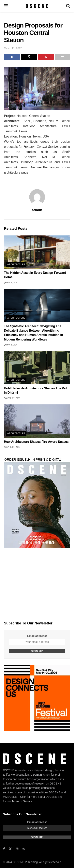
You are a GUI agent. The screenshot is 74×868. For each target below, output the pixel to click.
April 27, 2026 (12, 398)
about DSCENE (47, 797)
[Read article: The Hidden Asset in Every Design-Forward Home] (37, 252)
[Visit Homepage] (37, 6)
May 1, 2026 (11, 345)
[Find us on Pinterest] (24, 849)
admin (37, 210)
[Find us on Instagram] (17, 849)
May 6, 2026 (11, 283)
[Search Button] (68, 6)
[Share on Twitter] (29, 57)
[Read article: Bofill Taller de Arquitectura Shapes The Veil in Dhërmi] (37, 368)
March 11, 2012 (13, 48)
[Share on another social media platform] (62, 57)
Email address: (37, 636)
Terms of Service (22, 801)
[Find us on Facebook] (4, 849)
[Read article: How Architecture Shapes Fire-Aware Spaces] (37, 421)
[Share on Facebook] (12, 57)
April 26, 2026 (12, 447)
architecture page (16, 172)
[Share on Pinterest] (46, 57)
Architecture (16, 264)
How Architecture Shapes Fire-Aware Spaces (36, 442)
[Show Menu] (6, 6)
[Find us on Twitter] (10, 849)
